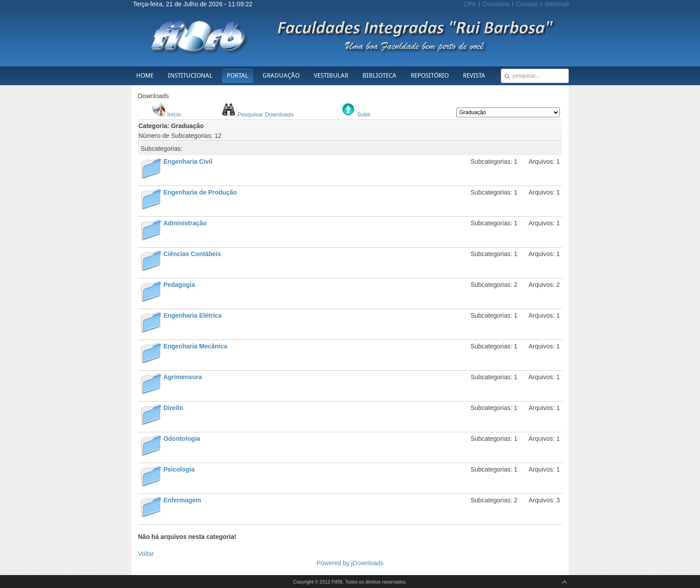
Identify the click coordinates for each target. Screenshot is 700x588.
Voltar (146, 554)
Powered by (334, 563)
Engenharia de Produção (200, 192)
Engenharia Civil (188, 161)
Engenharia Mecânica (195, 346)
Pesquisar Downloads (266, 114)
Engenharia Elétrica (193, 315)
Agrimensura (183, 377)
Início (174, 114)
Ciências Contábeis (192, 254)
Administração (185, 223)
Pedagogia (179, 285)
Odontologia (182, 439)
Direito (173, 408)
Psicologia (179, 469)
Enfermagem (182, 500)
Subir (364, 114)
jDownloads (367, 563)
